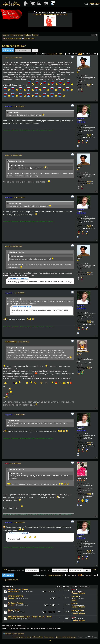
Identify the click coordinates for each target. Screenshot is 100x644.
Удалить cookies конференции (66, 637)
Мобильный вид (96, 35)
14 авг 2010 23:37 (16, 246)
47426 (89, 495)
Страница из (55, 54)
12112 (89, 134)
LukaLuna (75, 597)
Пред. (5, 570)
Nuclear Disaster (14, 591)
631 (90, 54)
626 (73, 54)
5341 (89, 86)
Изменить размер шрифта (93, 35)
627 (76, 54)
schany (7, 58)
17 (51, 612)
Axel (9, 612)
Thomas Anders (78, 593)
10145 (89, 84)
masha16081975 (77, 610)
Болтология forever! (14, 46)
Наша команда (49, 637)
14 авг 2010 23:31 (19, 197)
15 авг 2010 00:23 (24, 342)
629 (83, 54)
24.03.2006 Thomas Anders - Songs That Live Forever (30, 617)
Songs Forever (14, 610)
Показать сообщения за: (24, 570)
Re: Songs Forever (16, 603)
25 (54, 591)
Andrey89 (11, 598)
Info (50, 640)
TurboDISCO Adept (11, 342)
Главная (6, 35)
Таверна (35, 35)
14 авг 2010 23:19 (16, 58)
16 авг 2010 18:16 (15, 464)
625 (69, 54)
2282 (89, 369)
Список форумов (17, 35)
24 (51, 591)
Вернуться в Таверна (11, 580)
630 (87, 54)
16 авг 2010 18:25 (19, 522)
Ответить (8, 50)
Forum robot (12, 619)
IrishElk (74, 603)
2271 (96, 54)
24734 (89, 493)
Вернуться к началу (96, 100)
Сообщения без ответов (13, 39)
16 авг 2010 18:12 (19, 415)
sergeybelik (9, 106)
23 (49, 591)
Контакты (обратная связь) (22, 637)
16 (49, 612)
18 (54, 612)
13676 (89, 136)
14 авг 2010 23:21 (19, 106)
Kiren (7, 464)
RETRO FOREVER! (16, 596)
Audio (74, 600)
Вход (86, 3)
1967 (89, 367)
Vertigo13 (11, 605)
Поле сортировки (54, 570)
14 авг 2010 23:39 (19, 293)
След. (94, 570)
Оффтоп (27, 35)
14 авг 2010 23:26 (16, 155)
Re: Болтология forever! (18, 589)
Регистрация (95, 3)
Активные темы (29, 39)
